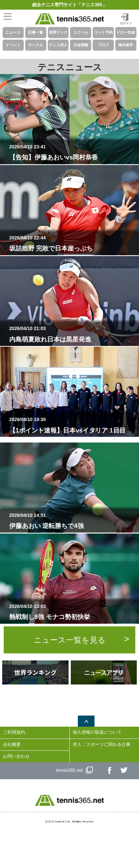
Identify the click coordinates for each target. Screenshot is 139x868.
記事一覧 (36, 32)
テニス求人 (58, 45)
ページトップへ (86, 721)
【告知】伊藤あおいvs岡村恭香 (73, 152)
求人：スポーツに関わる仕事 (102, 744)
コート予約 (103, 32)
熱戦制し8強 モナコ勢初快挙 (73, 612)
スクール (81, 32)
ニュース (13, 32)
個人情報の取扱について (97, 732)
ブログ (103, 45)
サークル (36, 45)
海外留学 (126, 45)
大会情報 (81, 45)
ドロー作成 (126, 32)
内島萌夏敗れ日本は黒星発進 (73, 334)
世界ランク (58, 32)
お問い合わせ (16, 756)
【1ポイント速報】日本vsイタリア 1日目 (73, 425)
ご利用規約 (14, 732)
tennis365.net (69, 770)
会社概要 (12, 744)
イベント (13, 45)
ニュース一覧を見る (70, 640)
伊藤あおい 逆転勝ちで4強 (73, 521)
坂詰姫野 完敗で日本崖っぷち (73, 243)
